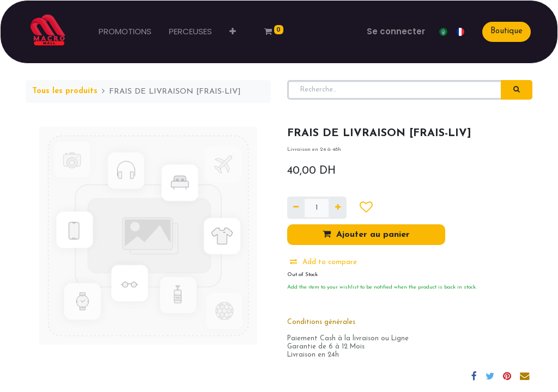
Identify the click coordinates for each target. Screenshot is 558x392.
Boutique (505, 31)
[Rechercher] (517, 90)
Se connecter (395, 31)
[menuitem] (126, 32)
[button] (234, 32)
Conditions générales (321, 322)
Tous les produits (65, 91)
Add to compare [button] (323, 262)
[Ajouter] (337, 208)
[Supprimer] (296, 208)
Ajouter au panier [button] (366, 234)
